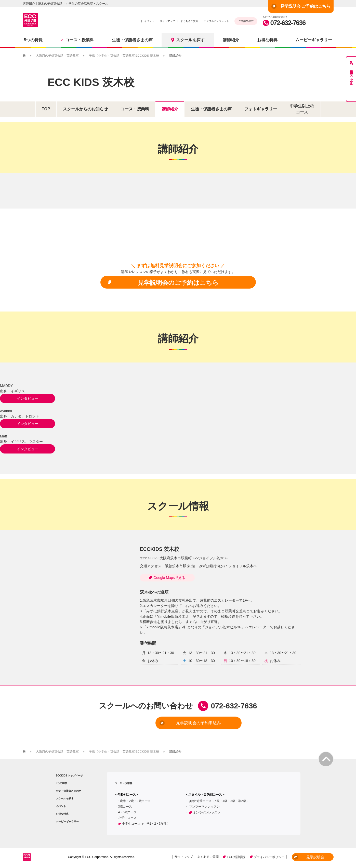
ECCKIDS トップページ (70, 775)
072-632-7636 (284, 23)
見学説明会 (309, 857)
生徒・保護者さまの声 (132, 40)
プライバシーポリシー (269, 857)
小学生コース (127, 817)
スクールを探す (188, 40)
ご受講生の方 (246, 21)
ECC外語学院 (236, 857)
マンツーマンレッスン (204, 806)
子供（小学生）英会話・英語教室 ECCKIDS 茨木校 (124, 56)
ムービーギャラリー (314, 40)
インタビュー (25, 398)
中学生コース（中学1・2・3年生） (146, 823)
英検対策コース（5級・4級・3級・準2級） (219, 800)
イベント (149, 21)
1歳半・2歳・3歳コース (135, 800)
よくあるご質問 (189, 21)
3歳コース (125, 806)
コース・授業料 (77, 40)
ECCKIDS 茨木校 (160, 549)
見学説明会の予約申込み (170, 723)
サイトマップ (167, 21)
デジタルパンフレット (216, 21)
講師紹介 (231, 40)
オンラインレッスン (207, 812)
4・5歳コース (128, 812)
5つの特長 (33, 40)
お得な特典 (267, 40)
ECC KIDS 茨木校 (93, 82)
